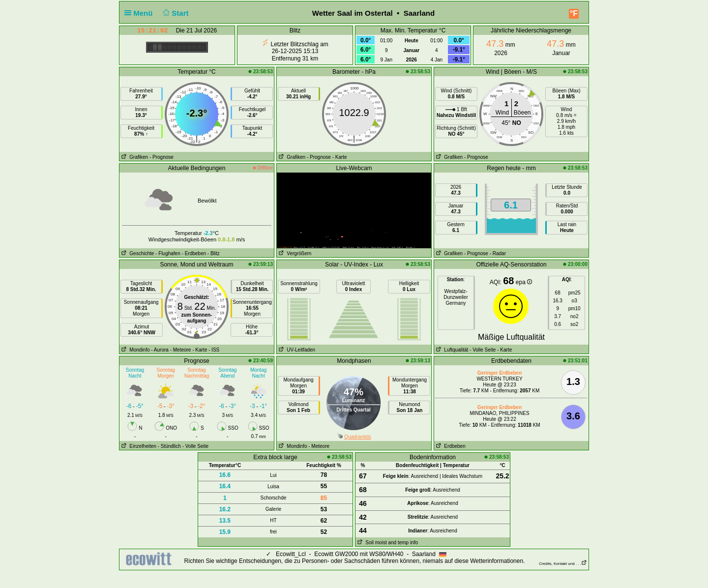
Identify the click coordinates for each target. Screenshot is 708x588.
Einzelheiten (138, 446)
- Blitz (214, 253)
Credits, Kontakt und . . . (563, 564)
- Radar (498, 253)
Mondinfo (134, 350)
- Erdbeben (194, 253)
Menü (141, 13)
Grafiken (134, 157)
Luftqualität (451, 350)
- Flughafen (168, 253)
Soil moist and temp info (387, 543)
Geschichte (137, 253)
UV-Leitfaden (296, 350)
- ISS (214, 350)
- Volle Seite (483, 350)
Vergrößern (294, 253)
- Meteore (181, 350)
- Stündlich (169, 446)
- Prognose (162, 157)
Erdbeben (450, 446)
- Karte (340, 157)
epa (524, 282)
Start (175, 13)
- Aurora (160, 350)
